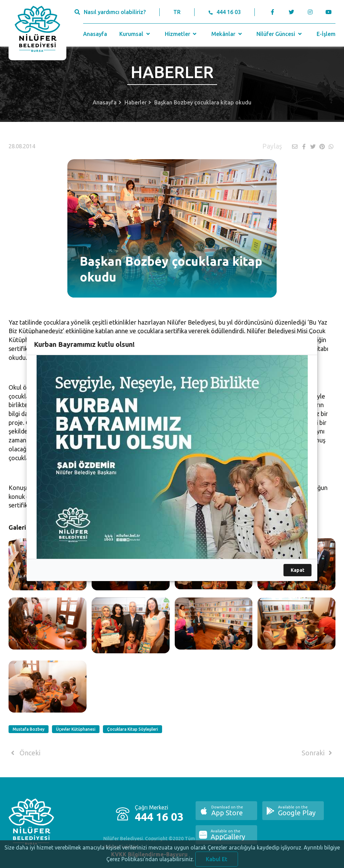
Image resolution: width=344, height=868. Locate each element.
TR (177, 12)
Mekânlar (227, 34)
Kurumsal (135, 34)
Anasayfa (95, 34)
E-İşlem (326, 34)
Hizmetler (181, 34)
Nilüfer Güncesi (280, 34)
